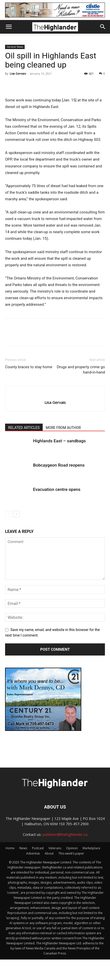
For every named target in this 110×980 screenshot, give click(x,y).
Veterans (55, 848)
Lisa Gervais (18, 73)
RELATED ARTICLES (24, 428)
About (49, 853)
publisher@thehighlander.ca (65, 834)
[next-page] (16, 514)
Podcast (38, 848)
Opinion (72, 848)
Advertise (33, 853)
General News (15, 47)
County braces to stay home (29, 367)
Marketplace (91, 848)
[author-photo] (55, 394)
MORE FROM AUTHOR (63, 428)
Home (10, 848)
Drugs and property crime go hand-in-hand (81, 370)
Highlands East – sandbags (59, 441)
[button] (9, 27)
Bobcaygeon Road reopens (59, 465)
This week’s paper (71, 853)
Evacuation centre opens (57, 489)
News (23, 848)
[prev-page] (8, 514)
